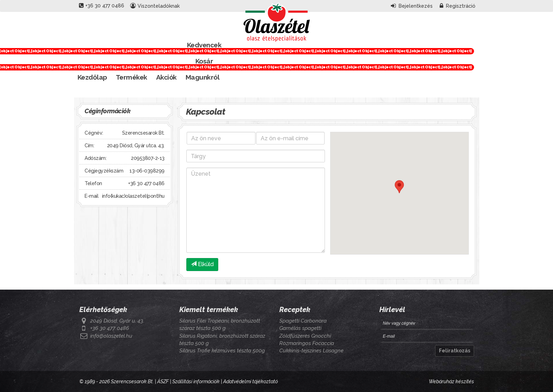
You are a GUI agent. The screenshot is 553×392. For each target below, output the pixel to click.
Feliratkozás (455, 351)
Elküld (202, 264)
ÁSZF (163, 381)
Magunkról (203, 77)
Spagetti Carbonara (303, 321)
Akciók (166, 77)
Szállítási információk (196, 381)
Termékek (132, 77)
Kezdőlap (92, 77)
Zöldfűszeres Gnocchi (305, 336)
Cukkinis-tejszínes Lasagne (311, 351)
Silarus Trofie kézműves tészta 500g (222, 351)
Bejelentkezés (412, 6)
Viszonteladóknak (155, 6)
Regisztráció (458, 6)
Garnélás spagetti (300, 328)
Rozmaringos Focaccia (307, 343)
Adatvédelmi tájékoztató (251, 381)
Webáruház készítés (451, 381)
